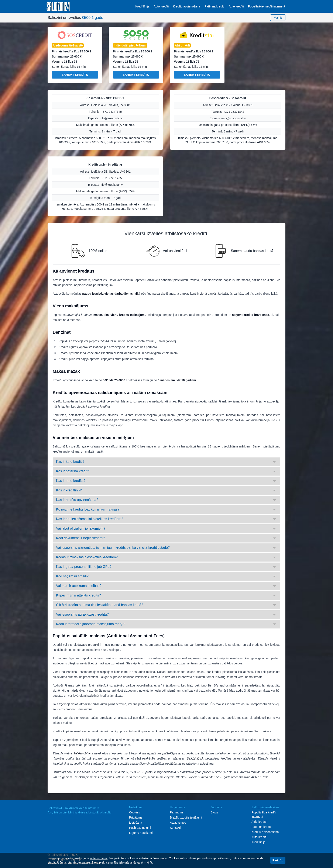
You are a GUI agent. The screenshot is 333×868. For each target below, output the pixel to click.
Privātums (136, 817)
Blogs (214, 812)
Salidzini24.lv (82, 753)
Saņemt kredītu (75, 75)
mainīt (148, 862)
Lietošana (136, 823)
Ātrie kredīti (236, 6)
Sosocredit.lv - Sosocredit (228, 98)
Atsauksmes (178, 823)
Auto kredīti (161, 6)
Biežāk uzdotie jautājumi (186, 817)
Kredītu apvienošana (186, 6)
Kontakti (175, 828)
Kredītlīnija (142, 6)
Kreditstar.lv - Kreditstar (105, 165)
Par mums (177, 812)
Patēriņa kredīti (214, 6)
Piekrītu (278, 860)
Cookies (135, 812)
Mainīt (278, 18)
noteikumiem (98, 858)
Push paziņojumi (140, 828)
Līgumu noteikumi (141, 833)
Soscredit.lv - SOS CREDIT (105, 98)
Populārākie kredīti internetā (267, 6)
